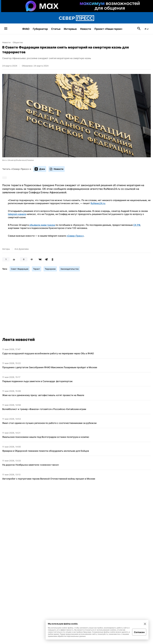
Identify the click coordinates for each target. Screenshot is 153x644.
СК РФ (137, 225)
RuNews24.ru (98, 203)
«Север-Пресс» (75, 236)
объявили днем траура (42, 225)
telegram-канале (17, 214)
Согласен (139, 632)
